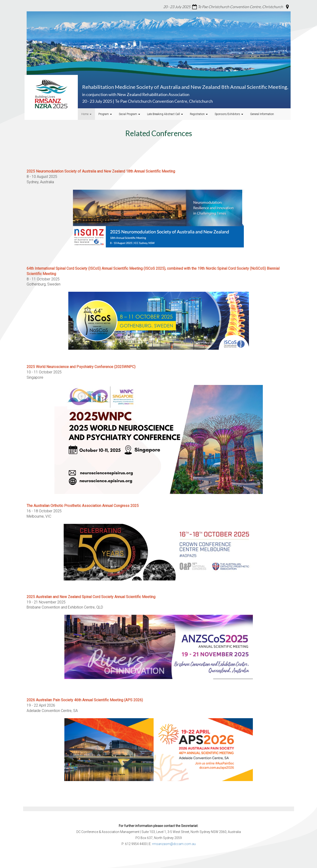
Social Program (129, 114)
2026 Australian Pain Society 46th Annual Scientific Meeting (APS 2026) (85, 700)
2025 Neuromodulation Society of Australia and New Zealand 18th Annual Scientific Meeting (101, 171)
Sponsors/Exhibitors (229, 114)
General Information (262, 114)
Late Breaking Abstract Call (165, 114)
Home (86, 114)
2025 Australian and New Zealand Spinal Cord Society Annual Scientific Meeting (91, 597)
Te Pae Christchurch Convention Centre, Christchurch (240, 7)
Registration (199, 114)
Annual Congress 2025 (83, 506)
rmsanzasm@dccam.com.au (174, 844)
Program (105, 114)
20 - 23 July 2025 (177, 7)
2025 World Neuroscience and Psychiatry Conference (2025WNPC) (81, 367)
